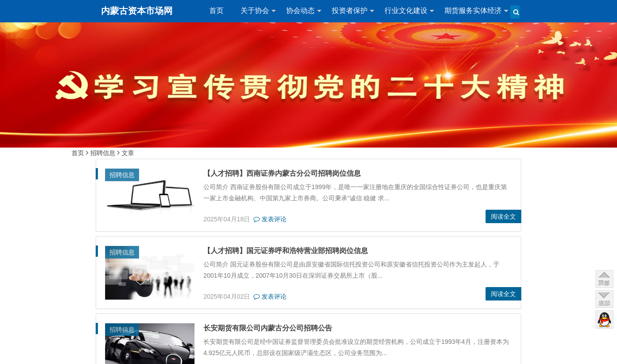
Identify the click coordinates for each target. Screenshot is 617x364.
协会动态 (300, 11)
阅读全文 (509, 216)
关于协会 (255, 11)
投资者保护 (350, 11)
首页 (216, 11)
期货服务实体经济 (473, 11)
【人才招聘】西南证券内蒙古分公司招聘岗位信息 (276, 173)
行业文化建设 (406, 11)
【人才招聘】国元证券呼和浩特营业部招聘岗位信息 (280, 251)
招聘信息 (103, 153)
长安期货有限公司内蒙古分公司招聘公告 (262, 328)
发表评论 (264, 219)
